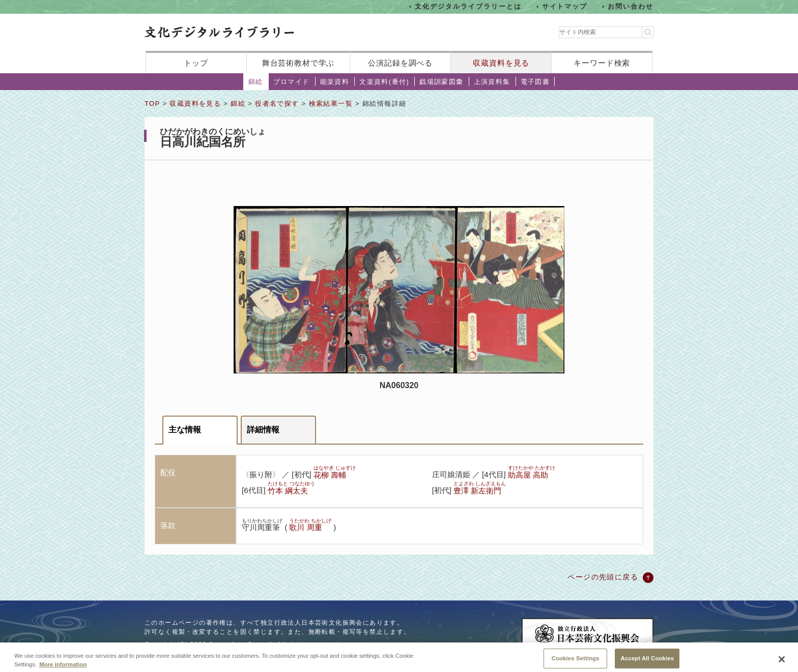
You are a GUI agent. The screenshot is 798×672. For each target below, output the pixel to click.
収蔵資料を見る (501, 63)
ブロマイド (292, 82)
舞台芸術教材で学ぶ (298, 63)
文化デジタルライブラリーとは (468, 6)
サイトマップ (565, 6)
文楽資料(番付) (384, 82)
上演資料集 (492, 82)
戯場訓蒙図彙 (441, 82)
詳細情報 (263, 430)
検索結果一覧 (331, 104)
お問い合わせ (631, 6)
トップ (196, 63)
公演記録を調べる (400, 63)
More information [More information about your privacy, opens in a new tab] (63, 668)
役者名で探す (277, 104)
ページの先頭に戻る (603, 577)
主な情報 (185, 430)
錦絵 (256, 82)
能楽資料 (335, 82)
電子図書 (535, 82)
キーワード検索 (602, 63)
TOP (152, 104)
